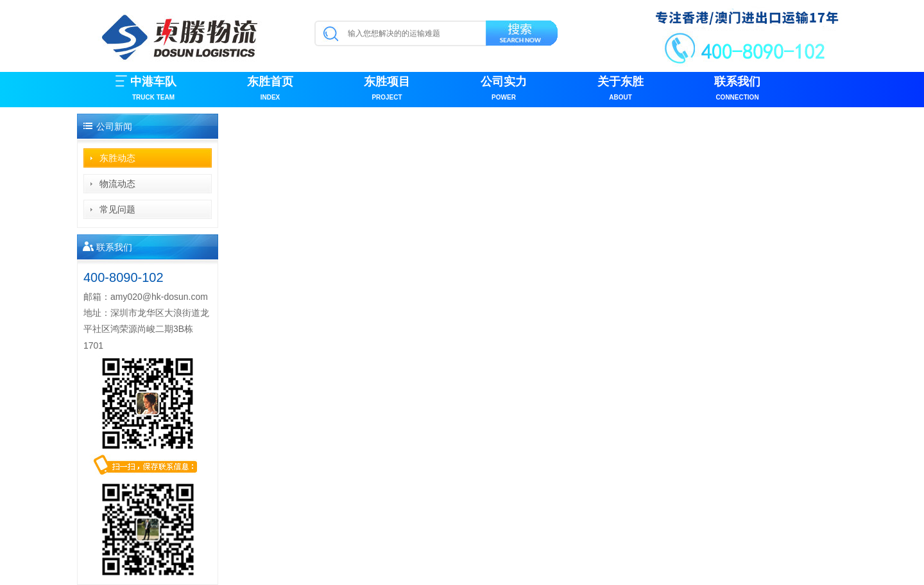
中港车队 (153, 90)
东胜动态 (117, 158)
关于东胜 (620, 90)
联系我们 (737, 90)
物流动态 (117, 184)
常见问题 (117, 209)
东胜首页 (270, 90)
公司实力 (504, 90)
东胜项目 (387, 90)
